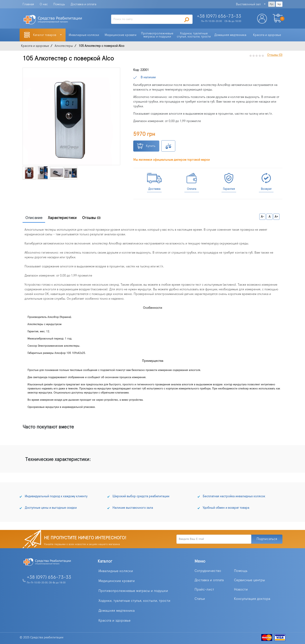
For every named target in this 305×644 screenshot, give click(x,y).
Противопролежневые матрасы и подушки (133, 591)
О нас (44, 4)
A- (262, 217)
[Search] (152, 19)
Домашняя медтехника (117, 611)
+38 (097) (219, 16)
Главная (28, 4)
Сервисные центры (249, 580)
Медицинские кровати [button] (121, 35)
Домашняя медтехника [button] (230, 35)
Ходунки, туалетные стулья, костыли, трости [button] (194, 35)
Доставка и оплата (83, 4)
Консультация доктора (252, 599)
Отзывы (91, 218)
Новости (241, 590)
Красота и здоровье (114, 621)
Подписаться (267, 539)
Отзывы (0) (275, 55)
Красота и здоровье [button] (267, 35)
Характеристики (62, 218)
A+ (276, 217)
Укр (279, 4)
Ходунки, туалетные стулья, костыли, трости (134, 601)
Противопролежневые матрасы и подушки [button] (158, 35)
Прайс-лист (204, 590)
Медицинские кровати (117, 581)
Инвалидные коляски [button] (84, 35)
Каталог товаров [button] (45, 35)
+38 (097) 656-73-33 (49, 577)
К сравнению (168, 146)
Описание (34, 218)
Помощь (59, 4)
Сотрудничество (208, 571)
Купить (146, 146)
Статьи (200, 599)
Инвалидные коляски (116, 571)
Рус (272, 4)
